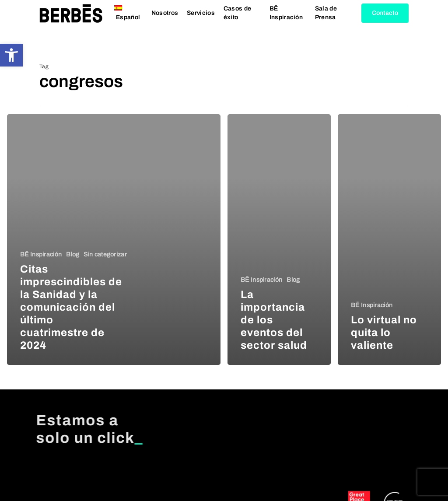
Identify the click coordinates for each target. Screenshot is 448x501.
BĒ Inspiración (41, 254)
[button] (11, 55)
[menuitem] (128, 22)
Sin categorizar (105, 254)
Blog (73, 254)
